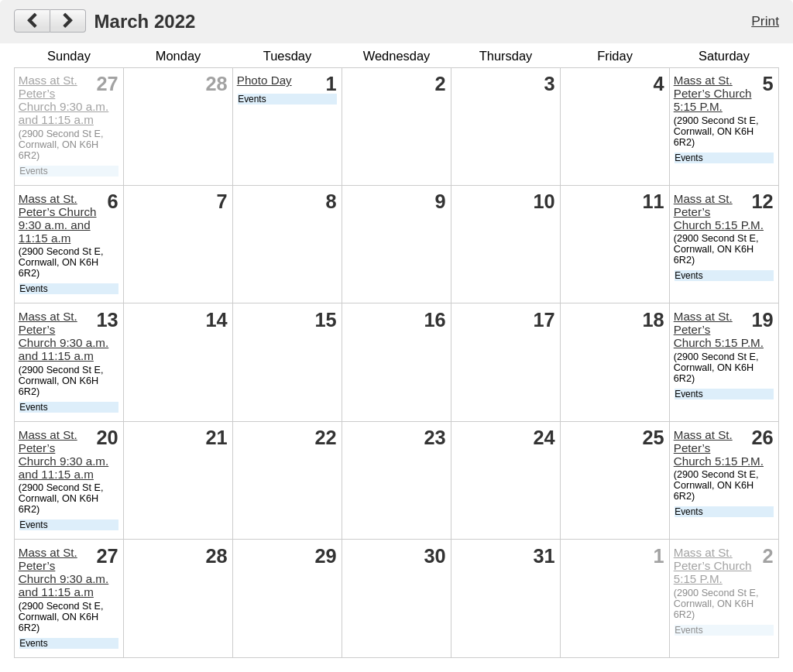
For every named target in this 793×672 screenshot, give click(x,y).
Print (765, 21)
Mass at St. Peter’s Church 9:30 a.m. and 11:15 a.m (64, 100)
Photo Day (264, 80)
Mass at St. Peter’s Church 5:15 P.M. (713, 93)
